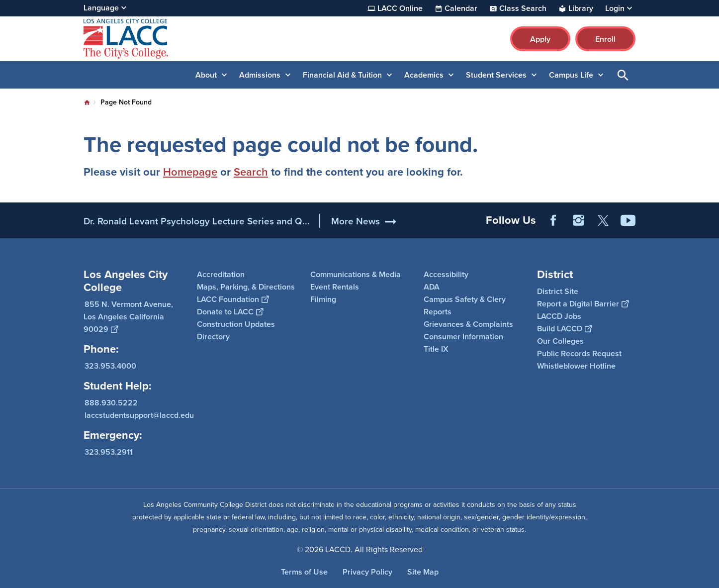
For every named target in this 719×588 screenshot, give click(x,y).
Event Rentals (335, 287)
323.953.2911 (109, 452)
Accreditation (221, 274)
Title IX (436, 349)
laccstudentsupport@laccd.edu (139, 415)
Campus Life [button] (571, 75)
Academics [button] (424, 75)
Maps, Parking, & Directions (246, 287)
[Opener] (709, 217)
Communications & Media (356, 274)
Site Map (423, 572)
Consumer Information (463, 337)
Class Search (523, 8)
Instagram (578, 220)
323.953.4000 (110, 366)
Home (87, 102)
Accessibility (446, 274)
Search (251, 172)
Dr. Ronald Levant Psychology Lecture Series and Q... (197, 221)
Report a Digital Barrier (583, 304)
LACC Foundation (233, 299)
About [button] (206, 75)
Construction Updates (236, 324)
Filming (323, 299)
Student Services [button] (496, 75)
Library (581, 8)
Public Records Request (579, 353)
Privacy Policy (367, 572)
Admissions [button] (260, 75)
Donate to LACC (230, 312)
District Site (558, 291)
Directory (213, 337)
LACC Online (400, 8)
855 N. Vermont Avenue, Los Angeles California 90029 (128, 317)
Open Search (623, 75)
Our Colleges (560, 341)
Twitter (603, 220)
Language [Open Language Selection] (101, 8)
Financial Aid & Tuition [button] (342, 75)
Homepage (190, 172)
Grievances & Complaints (468, 324)
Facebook (553, 220)
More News (356, 221)
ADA (432, 287)
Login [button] (615, 8)
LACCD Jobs (559, 316)
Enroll (605, 39)
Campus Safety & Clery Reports (465, 305)
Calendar (461, 8)
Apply (540, 39)
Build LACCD (564, 329)
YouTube (628, 220)
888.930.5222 (111, 403)
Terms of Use (304, 572)
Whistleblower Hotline (576, 366)
